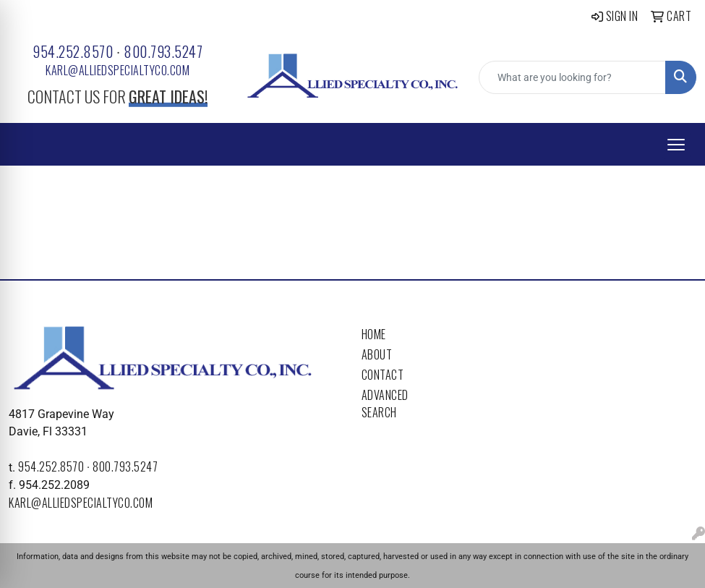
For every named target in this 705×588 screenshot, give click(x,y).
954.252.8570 (73, 51)
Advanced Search (385, 404)
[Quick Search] (572, 77)
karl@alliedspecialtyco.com (117, 70)
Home (374, 334)
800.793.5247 (163, 51)
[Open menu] (676, 145)
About (377, 354)
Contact (383, 375)
